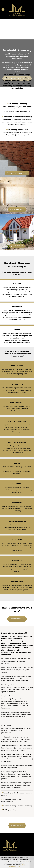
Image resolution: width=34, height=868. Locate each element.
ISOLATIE (17, 463)
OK (20, 866)
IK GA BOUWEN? (17, 246)
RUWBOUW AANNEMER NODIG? (17, 173)
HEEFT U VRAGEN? (17, 826)
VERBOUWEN (17, 307)
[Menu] (3, 10)
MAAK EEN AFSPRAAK (17, 619)
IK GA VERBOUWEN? (17, 210)
